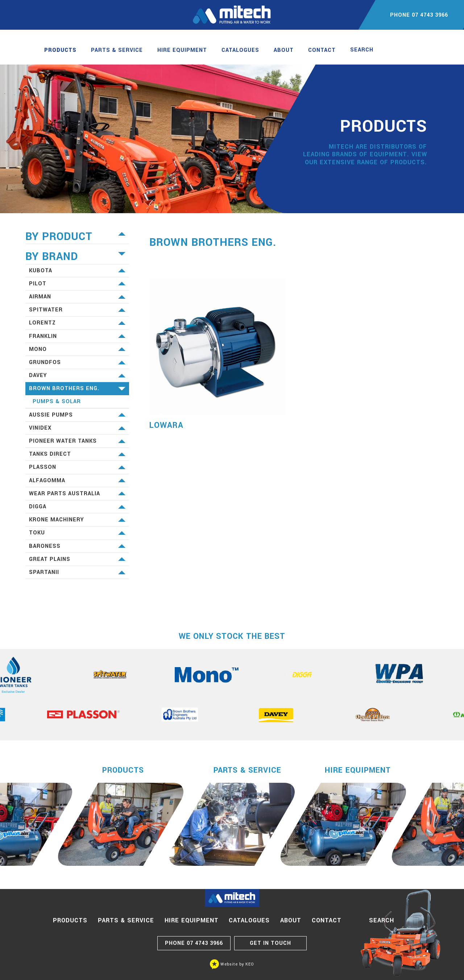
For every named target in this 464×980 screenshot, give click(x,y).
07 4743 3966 (194, 943)
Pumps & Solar (57, 402)
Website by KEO (232, 964)
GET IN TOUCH (270, 943)
